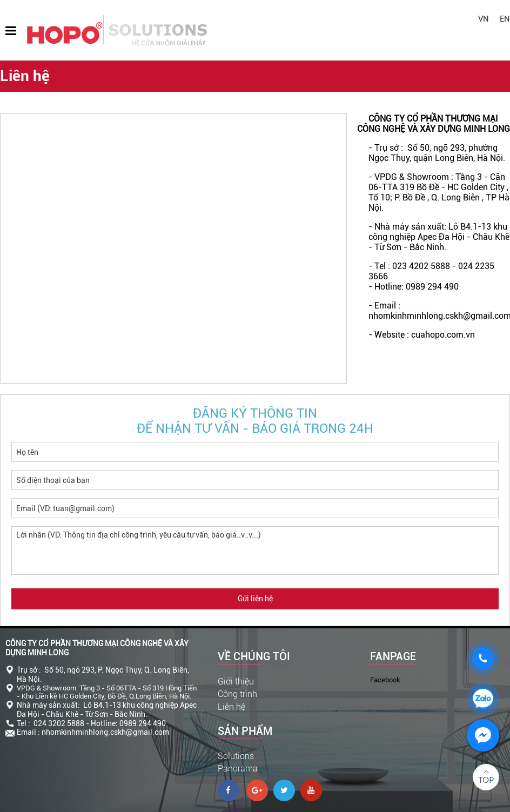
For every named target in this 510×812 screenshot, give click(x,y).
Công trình (237, 694)
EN (505, 19)
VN (484, 19)
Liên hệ (231, 707)
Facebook (385, 680)
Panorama (238, 769)
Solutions (236, 756)
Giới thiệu (236, 682)
